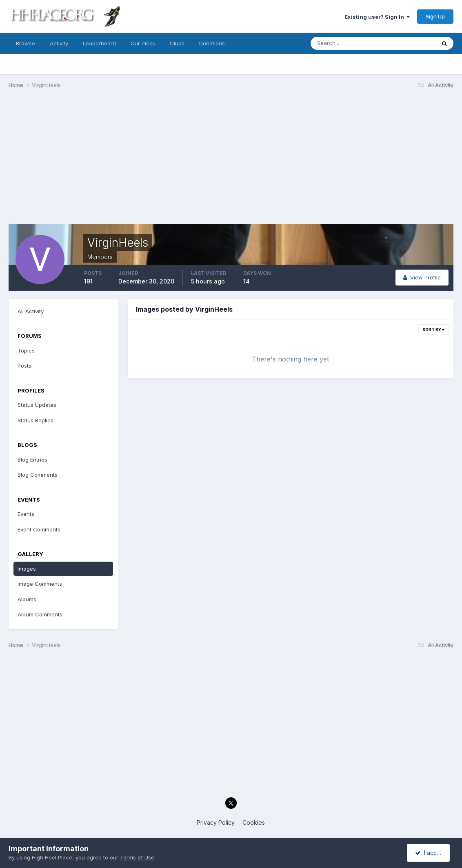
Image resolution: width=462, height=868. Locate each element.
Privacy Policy (216, 822)
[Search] (346, 43)
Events (26, 514)
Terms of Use (137, 857)
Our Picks (143, 43)
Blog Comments (38, 475)
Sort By (433, 330)
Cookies (254, 822)
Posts (24, 366)
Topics (26, 350)
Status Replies (36, 420)
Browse (26, 43)
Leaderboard (99, 43)
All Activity (31, 311)
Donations (212, 43)
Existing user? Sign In (377, 17)
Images (27, 569)
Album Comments (40, 614)
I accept (430, 853)
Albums (27, 599)
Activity (59, 43)
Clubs (177, 43)
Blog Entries (32, 460)
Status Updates (37, 405)
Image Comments (40, 584)
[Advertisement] (231, 158)
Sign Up (435, 16)
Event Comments (39, 529)
